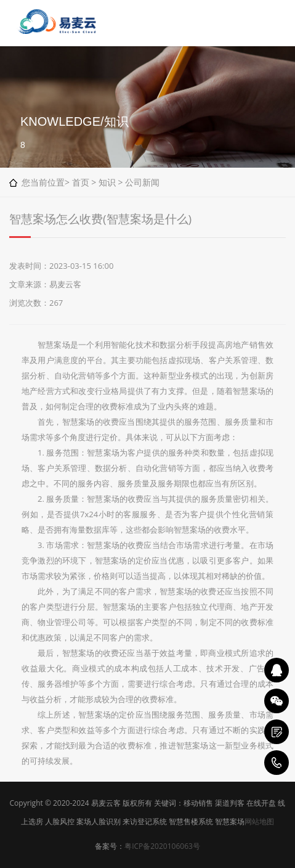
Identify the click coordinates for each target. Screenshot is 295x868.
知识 (107, 182)
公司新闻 (142, 182)
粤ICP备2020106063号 (162, 846)
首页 (81, 182)
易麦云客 (65, 284)
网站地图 (259, 821)
